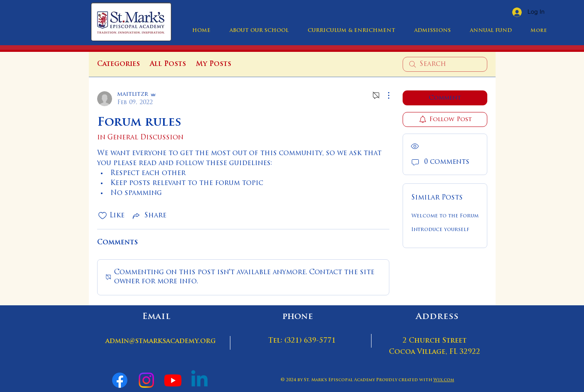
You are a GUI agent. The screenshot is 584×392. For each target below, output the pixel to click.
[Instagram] (146, 380)
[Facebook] (120, 380)
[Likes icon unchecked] (103, 216)
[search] (445, 64)
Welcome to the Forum (445, 216)
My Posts (214, 64)
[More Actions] (384, 95)
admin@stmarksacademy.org (161, 341)
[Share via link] (149, 216)
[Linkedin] (199, 380)
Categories (119, 64)
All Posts (168, 64)
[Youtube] (173, 380)
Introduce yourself (440, 230)
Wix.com (444, 380)
